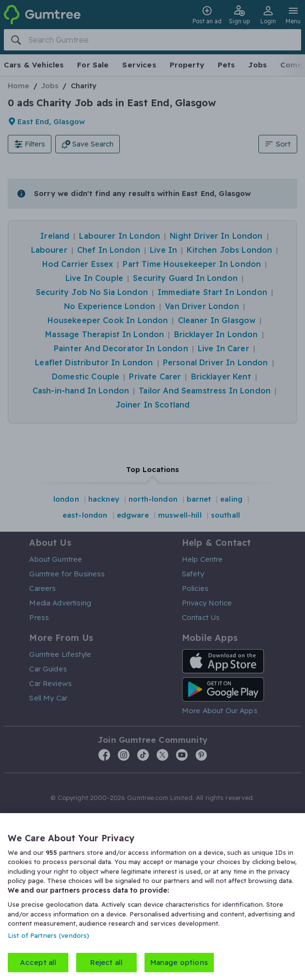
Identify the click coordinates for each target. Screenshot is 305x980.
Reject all (107, 962)
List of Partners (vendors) (48, 935)
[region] (152, 897)
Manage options (179, 962)
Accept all (38, 962)
